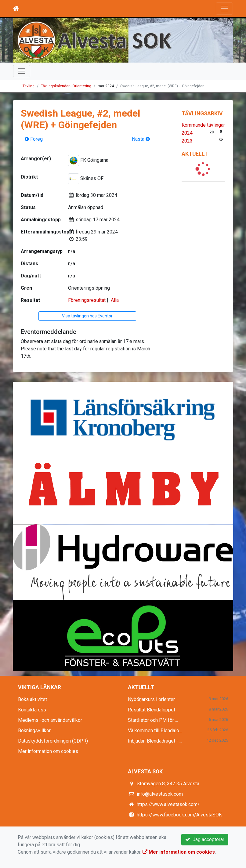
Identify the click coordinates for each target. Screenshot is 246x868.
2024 (187, 133)
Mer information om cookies (48, 751)
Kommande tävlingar (203, 125)
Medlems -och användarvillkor (50, 720)
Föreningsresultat (87, 300)
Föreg (34, 139)
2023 (187, 141)
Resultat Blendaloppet (152, 710)
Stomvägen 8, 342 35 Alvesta (168, 784)
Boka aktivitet (33, 699)
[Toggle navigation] (224, 9)
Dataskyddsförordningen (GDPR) (53, 741)
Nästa (141, 139)
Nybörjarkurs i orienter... (153, 699)
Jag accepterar (205, 839)
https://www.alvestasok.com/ (168, 804)
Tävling (29, 86)
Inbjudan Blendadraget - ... (155, 741)
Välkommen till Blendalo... (155, 731)
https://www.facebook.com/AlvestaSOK (179, 815)
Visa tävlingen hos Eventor (87, 316)
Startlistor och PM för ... (153, 720)
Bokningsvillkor (34, 731)
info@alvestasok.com (160, 794)
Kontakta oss (32, 710)
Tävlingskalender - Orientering (66, 86)
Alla (115, 300)
